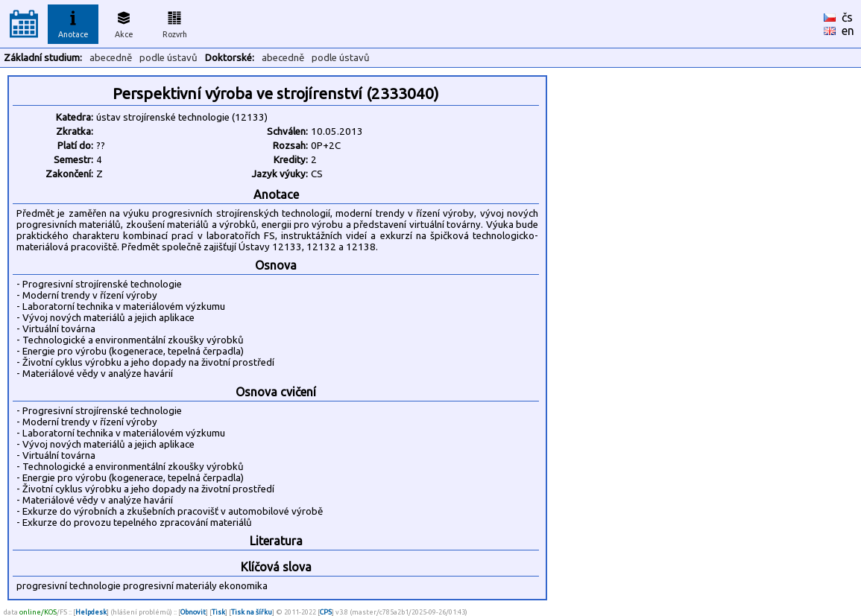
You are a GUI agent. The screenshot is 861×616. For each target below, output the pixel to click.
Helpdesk (91, 612)
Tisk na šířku (252, 612)
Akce (124, 22)
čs (847, 17)
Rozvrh (175, 22)
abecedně (111, 58)
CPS (326, 612)
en (848, 31)
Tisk (218, 612)
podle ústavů (168, 58)
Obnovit (193, 612)
